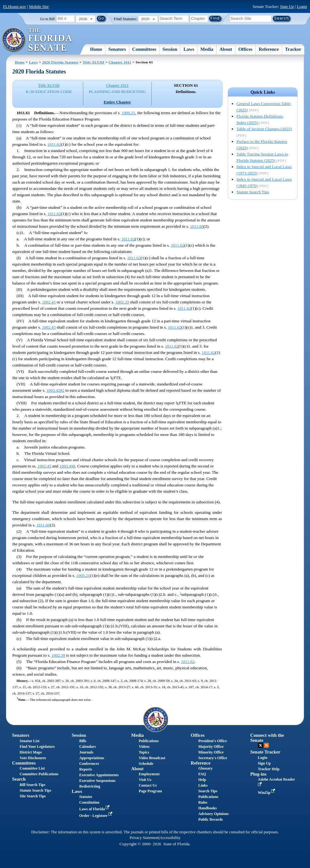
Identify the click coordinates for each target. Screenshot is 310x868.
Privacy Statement (144, 838)
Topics (144, 752)
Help (202, 780)
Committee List (32, 768)
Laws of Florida (95, 809)
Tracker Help (269, 769)
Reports (86, 769)
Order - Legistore (96, 816)
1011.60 (197, 226)
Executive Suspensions (97, 781)
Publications (149, 741)
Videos (144, 747)
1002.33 (122, 302)
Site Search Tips (33, 796)
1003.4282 (55, 390)
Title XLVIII (94, 62)
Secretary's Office (213, 758)
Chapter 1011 (120, 62)
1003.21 (83, 575)
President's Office (213, 741)
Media (207, 49)
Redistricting (90, 786)
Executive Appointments (99, 775)
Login (302, 6)
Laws (189, 49)
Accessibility (170, 838)
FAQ (202, 774)
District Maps (31, 752)
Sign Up (287, 6)
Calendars (88, 747)
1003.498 (67, 466)
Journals (86, 752)
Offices (246, 49)
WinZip (267, 793)
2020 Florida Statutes (60, 62)
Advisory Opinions (213, 814)
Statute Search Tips (253, 192)
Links (203, 785)
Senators (117, 49)
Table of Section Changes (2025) (264, 129)
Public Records (211, 819)
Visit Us (145, 780)
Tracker (293, 49)
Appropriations (92, 758)
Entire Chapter (117, 102)
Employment (149, 774)
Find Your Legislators (37, 747)
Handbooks (208, 808)
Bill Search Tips (32, 785)
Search (19, 779)
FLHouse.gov (15, 6)
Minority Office (211, 752)
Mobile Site (39, 6)
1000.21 (129, 113)
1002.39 (58, 655)
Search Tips (208, 791)
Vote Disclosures (33, 758)
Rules (203, 802)
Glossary (205, 768)
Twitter (260, 745)
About (226, 49)
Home (96, 49)
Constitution (89, 802)
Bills (83, 741)
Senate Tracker (265, 752)
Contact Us (148, 785)
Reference (269, 49)
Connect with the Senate (267, 738)
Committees (144, 49)
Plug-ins (258, 774)
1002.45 (49, 302)
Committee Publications (39, 774)
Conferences (89, 764)
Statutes (86, 797)
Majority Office (211, 747)
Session (170, 49)
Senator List (29, 741)
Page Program (150, 791)
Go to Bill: (48, 19)
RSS (266, 745)
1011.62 (54, 144)
